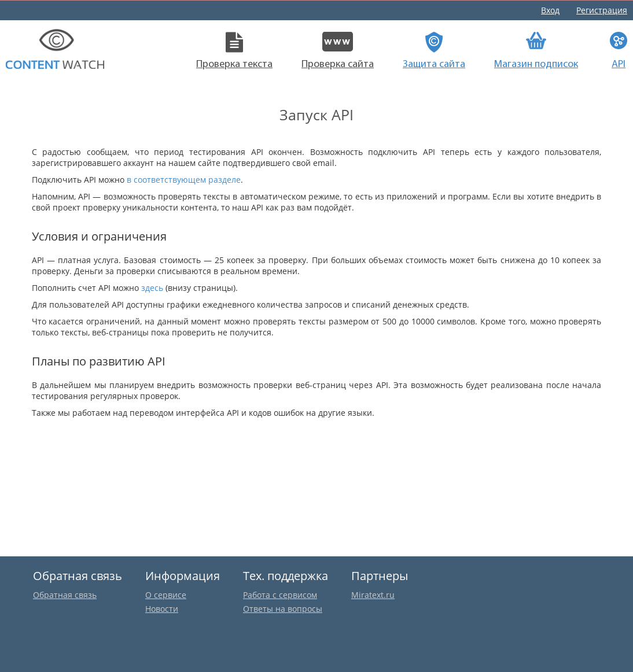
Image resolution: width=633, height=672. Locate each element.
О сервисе (166, 595)
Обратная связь (65, 595)
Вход (550, 10)
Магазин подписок (536, 51)
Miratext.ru (373, 595)
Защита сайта (434, 51)
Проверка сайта (338, 51)
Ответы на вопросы (283, 609)
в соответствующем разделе (184, 180)
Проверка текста (234, 51)
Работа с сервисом (280, 595)
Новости (162, 609)
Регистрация (602, 10)
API (619, 51)
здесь (152, 288)
